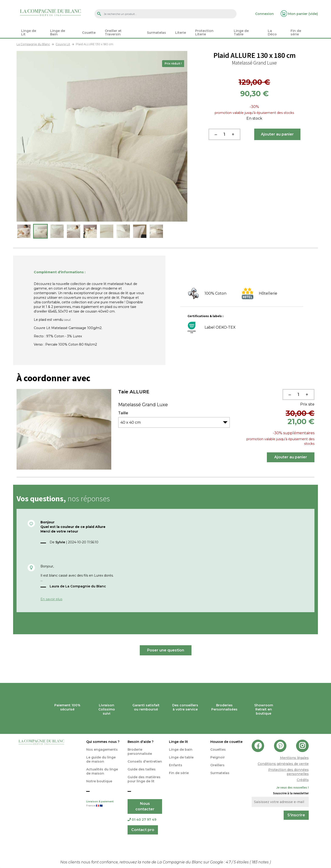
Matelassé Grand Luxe (143, 405)
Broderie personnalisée (140, 752)
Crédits (303, 780)
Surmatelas (220, 773)
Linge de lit (178, 742)
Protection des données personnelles (288, 772)
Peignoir (218, 757)
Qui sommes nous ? (103, 742)
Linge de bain (181, 750)
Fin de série (179, 773)
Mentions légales (294, 758)
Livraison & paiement (103, 804)
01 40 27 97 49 (142, 820)
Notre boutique (99, 781)
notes (261, 862)
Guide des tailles (142, 769)
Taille (123, 413)
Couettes (218, 750)
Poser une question (166, 650)
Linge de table (181, 757)
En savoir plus (51, 599)
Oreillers (217, 765)
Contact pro (143, 830)
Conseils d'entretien (145, 761)
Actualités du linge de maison (102, 771)
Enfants (176, 765)
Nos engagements (102, 750)
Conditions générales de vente (283, 764)
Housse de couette (226, 742)
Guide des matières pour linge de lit (144, 779)
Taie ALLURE (134, 392)
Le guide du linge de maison (101, 759)
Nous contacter (145, 806)
